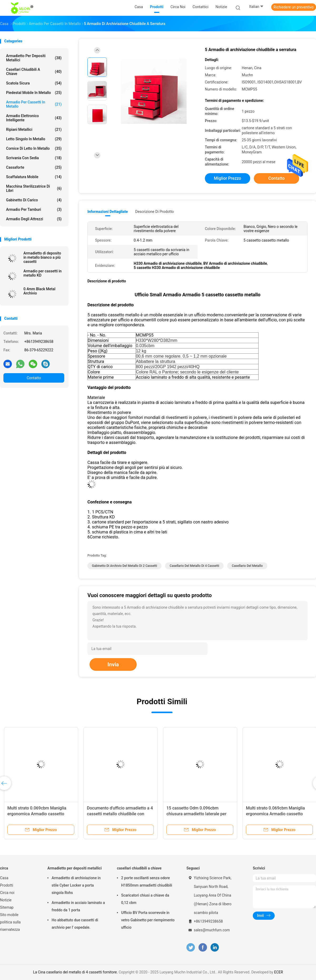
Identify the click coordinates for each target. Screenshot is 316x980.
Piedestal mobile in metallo (34, 93)
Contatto (34, 378)
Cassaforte (34, 167)
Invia (113, 664)
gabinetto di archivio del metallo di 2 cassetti (124, 566)
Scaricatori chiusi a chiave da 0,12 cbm (145, 899)
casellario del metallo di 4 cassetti (194, 566)
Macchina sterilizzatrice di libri (34, 188)
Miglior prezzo (227, 178)
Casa (4, 878)
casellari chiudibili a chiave (34, 72)
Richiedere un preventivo (294, 7)
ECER (279, 972)
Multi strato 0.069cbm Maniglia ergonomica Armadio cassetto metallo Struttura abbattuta (37, 814)
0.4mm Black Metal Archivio (39, 291)
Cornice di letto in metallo (34, 148)
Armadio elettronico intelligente (34, 118)
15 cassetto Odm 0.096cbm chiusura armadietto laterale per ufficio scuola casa (196, 814)
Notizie (6, 900)
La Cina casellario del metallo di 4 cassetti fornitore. (76, 972)
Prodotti (7, 885)
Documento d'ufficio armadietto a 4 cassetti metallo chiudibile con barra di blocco (120, 814)
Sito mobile (9, 915)
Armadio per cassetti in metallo (34, 104)
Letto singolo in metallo (34, 139)
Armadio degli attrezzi (34, 219)
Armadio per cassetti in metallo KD (43, 273)
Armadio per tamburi (34, 209)
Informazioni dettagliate (108, 212)
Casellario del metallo (247, 566)
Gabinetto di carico (34, 200)
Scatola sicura (34, 83)
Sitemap (7, 907)
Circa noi (7, 893)
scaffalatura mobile (34, 177)
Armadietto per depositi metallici (34, 58)
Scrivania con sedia (34, 158)
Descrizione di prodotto (154, 212)
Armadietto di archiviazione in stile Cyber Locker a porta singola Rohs (76, 885)
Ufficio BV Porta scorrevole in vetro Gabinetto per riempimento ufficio (148, 920)
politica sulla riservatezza (10, 926)
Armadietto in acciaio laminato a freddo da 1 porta (78, 906)
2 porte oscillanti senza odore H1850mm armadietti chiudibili (147, 882)
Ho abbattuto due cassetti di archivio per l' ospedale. (75, 924)
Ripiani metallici (34, 129)
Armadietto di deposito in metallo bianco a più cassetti (42, 257)
